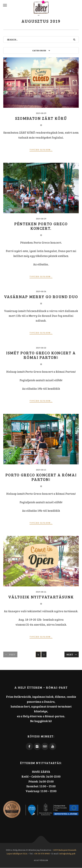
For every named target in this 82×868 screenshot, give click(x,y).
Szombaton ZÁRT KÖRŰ (41, 118)
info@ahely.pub (67, 853)
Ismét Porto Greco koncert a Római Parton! (41, 355)
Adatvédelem (41, 860)
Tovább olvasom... (41, 150)
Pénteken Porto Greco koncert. (41, 226)
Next (70, 654)
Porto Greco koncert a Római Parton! (41, 477)
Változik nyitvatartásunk (41, 597)
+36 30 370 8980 (42, 853)
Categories (39, 50)
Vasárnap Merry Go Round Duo (41, 296)
